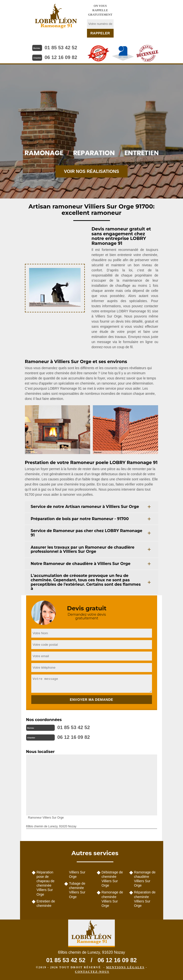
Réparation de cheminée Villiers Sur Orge (145, 899)
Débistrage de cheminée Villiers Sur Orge (112, 879)
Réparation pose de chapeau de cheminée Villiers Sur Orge (46, 883)
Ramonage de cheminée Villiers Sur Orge (112, 899)
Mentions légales (125, 967)
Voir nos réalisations (92, 171)
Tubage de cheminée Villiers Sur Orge (77, 890)
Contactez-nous (92, 972)
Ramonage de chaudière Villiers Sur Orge (145, 879)
